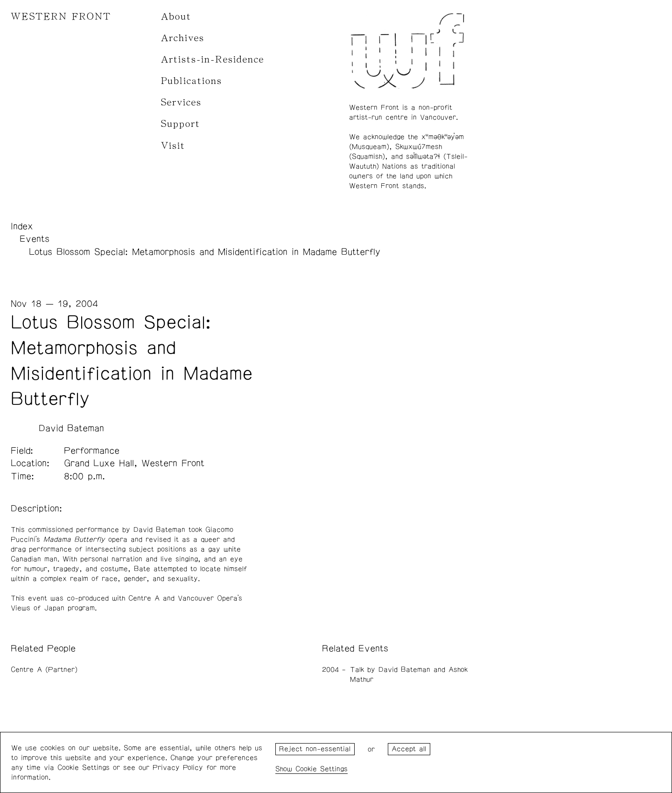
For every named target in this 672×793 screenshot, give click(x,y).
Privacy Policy (178, 768)
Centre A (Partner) (44, 670)
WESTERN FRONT (61, 17)
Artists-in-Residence (213, 59)
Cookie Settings (322, 769)
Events (35, 239)
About (176, 17)
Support (181, 124)
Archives (183, 38)
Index (22, 226)
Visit (173, 146)
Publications (192, 81)
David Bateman (71, 428)
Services (181, 102)
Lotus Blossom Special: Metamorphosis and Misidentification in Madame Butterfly (205, 252)
